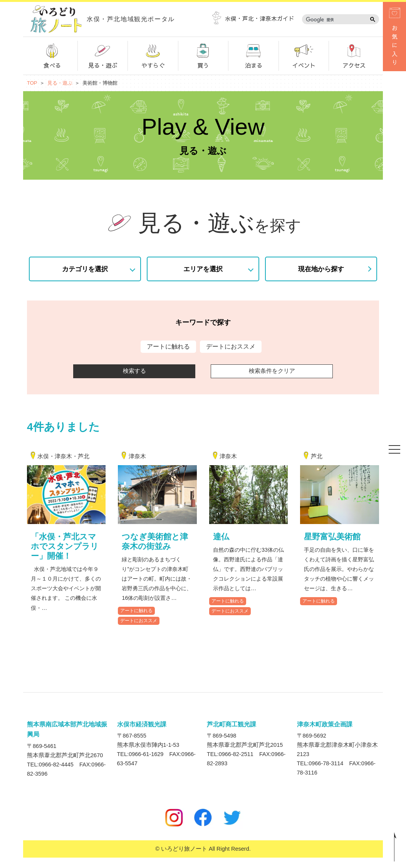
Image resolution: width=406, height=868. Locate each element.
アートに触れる (136, 621)
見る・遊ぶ (102, 55)
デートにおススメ (139, 631)
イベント (304, 55)
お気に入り (395, 38)
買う (203, 55)
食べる (52, 55)
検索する (134, 371)
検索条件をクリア (272, 371)
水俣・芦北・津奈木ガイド (253, 19)
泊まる (253, 55)
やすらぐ (153, 55)
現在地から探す (321, 269)
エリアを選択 (203, 269)
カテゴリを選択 (85, 269)
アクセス (354, 55)
